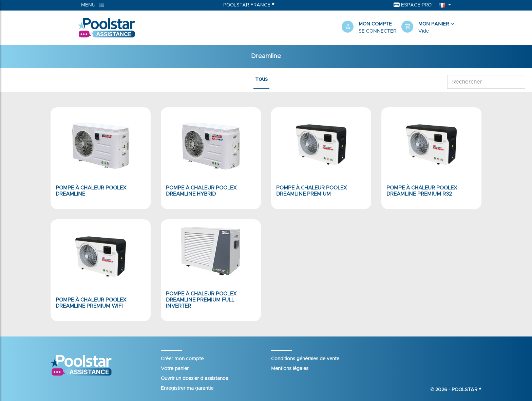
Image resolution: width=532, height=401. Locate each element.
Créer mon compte (182, 359)
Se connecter (377, 31)
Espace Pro (413, 5)
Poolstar (467, 390)
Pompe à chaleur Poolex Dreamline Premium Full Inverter (201, 300)
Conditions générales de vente (305, 359)
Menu (93, 5)
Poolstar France (249, 5)
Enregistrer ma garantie (187, 388)
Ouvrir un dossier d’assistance (194, 379)
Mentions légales (290, 369)
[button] (428, 28)
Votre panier (175, 369)
